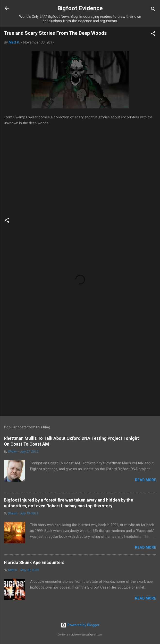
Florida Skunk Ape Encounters (34, 562)
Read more (146, 480)
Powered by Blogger (80, 625)
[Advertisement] (80, 374)
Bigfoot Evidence (80, 8)
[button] (153, 34)
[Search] (153, 10)
